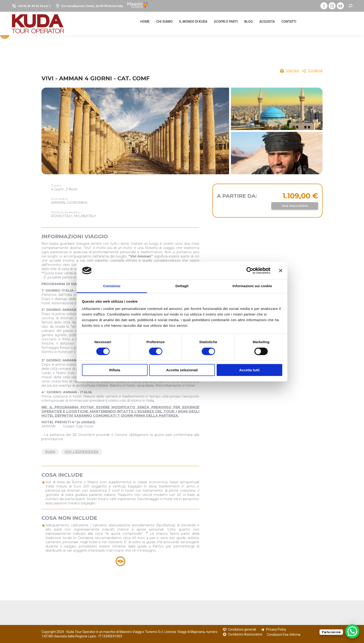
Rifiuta (115, 370)
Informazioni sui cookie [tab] (252, 286)
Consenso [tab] (112, 286)
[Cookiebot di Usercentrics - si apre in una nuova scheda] (250, 271)
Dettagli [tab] (182, 286)
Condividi (315, 71)
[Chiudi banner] (281, 271)
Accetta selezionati (182, 370)
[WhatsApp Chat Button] (352, 631)
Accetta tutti (249, 370)
